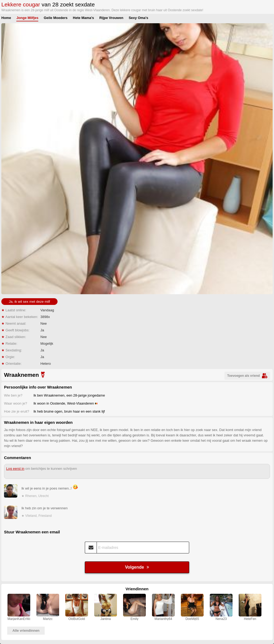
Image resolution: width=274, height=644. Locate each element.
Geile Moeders (56, 18)
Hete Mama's (83, 18)
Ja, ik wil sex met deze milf (29, 302)
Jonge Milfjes (27, 18)
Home (6, 18)
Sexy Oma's (138, 18)
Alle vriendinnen (26, 631)
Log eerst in (15, 469)
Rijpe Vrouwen (111, 18)
